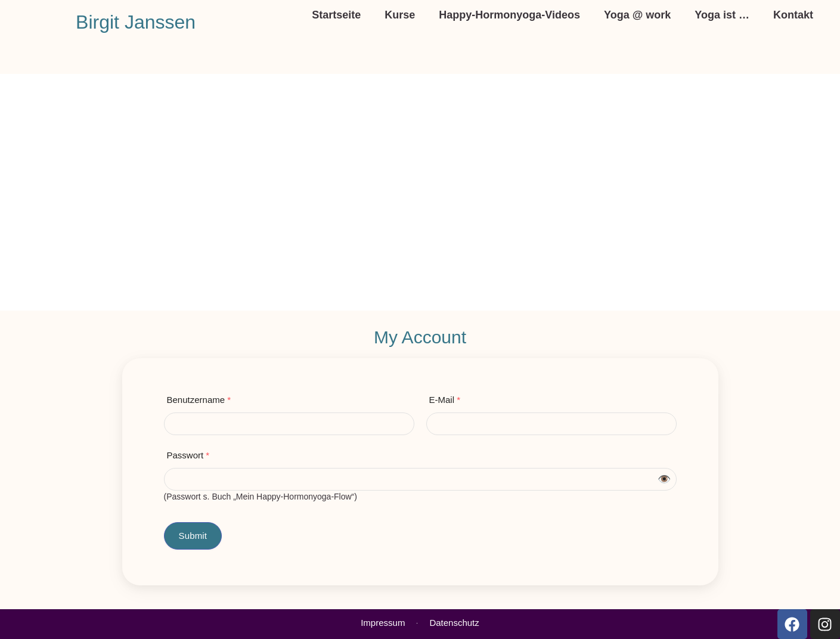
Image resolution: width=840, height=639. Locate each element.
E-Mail (445, 400)
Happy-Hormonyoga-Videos (509, 15)
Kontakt (793, 15)
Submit (193, 536)
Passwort (188, 455)
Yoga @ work (637, 15)
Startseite (336, 15)
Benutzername (199, 400)
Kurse (400, 15)
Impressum (383, 623)
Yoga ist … (722, 15)
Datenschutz (454, 623)
